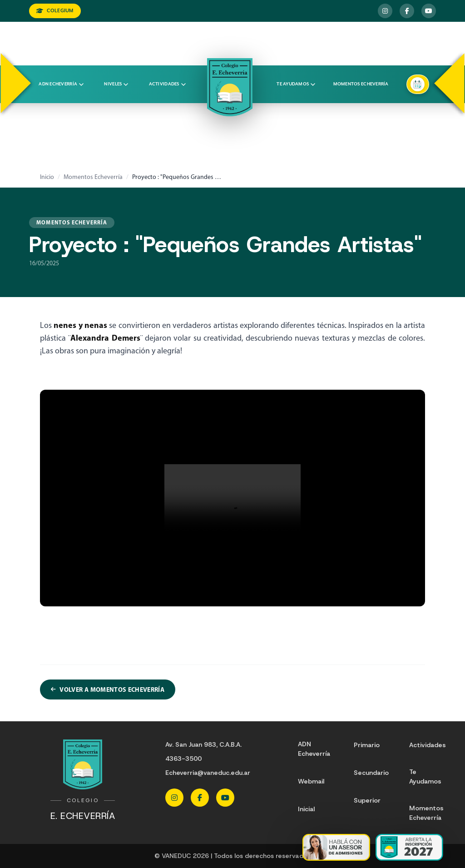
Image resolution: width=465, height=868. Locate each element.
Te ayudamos (296, 84)
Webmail (311, 781)
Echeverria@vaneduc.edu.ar (208, 773)
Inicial (306, 809)
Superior (367, 800)
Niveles (116, 84)
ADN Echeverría (61, 84)
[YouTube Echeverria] (429, 11)
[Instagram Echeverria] (385, 11)
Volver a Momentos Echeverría (108, 689)
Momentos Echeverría (361, 84)
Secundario (371, 773)
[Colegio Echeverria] (230, 87)
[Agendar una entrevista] (418, 84)
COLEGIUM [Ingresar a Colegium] (55, 11)
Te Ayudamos (425, 776)
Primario (367, 745)
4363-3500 (183, 759)
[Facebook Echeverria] (407, 11)
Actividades (167, 84)
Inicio (47, 177)
